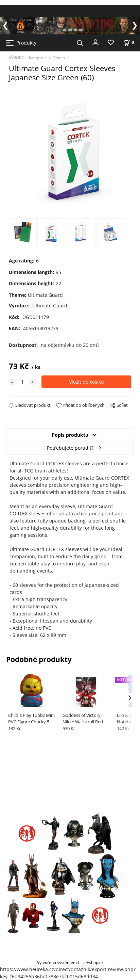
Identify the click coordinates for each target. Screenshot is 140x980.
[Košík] (129, 42)
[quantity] (22, 382)
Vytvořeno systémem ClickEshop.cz (70, 962)
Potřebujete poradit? (70, 448)
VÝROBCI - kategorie (28, 58)
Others (59, 58)
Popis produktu (70, 435)
